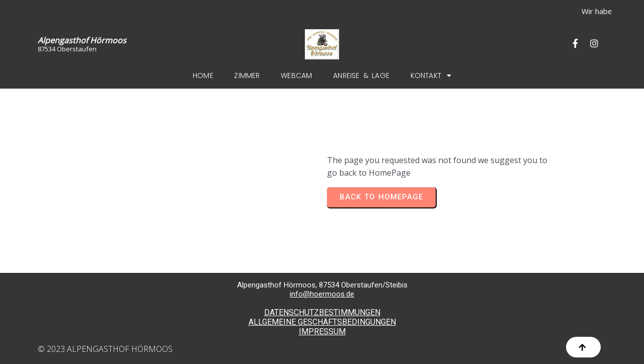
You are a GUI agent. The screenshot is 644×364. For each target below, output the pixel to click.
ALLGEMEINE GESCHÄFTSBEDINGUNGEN (322, 322)
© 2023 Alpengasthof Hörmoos (105, 349)
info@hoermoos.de (322, 294)
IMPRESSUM (322, 332)
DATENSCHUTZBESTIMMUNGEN (322, 312)
